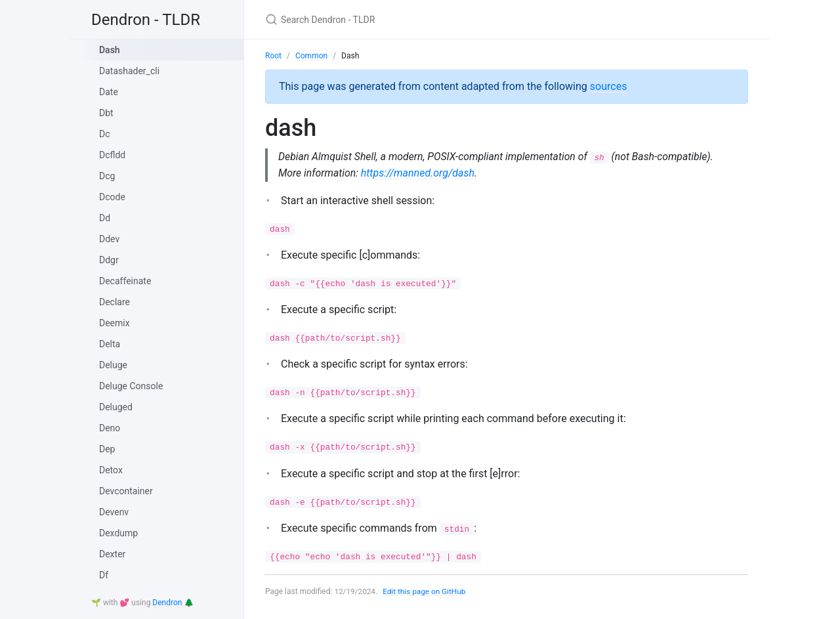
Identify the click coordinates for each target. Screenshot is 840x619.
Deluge (113, 365)
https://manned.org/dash (419, 173)
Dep (107, 449)
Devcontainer (126, 491)
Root (273, 56)
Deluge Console (131, 386)
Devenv (114, 512)
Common (311, 56)
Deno (110, 428)
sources (609, 86)
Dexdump (118, 533)
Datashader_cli (129, 71)
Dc (105, 134)
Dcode (112, 197)
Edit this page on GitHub (426, 591)
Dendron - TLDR (146, 20)
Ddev (109, 239)
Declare (115, 302)
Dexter (112, 554)
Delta (110, 344)
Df (104, 575)
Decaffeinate (125, 281)
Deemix (115, 323)
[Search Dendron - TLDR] (420, 19)
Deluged (116, 407)
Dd (105, 218)
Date (109, 92)
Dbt (106, 113)
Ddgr (109, 260)
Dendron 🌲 (173, 603)
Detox (111, 470)
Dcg (107, 176)
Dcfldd (112, 155)
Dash (110, 50)
